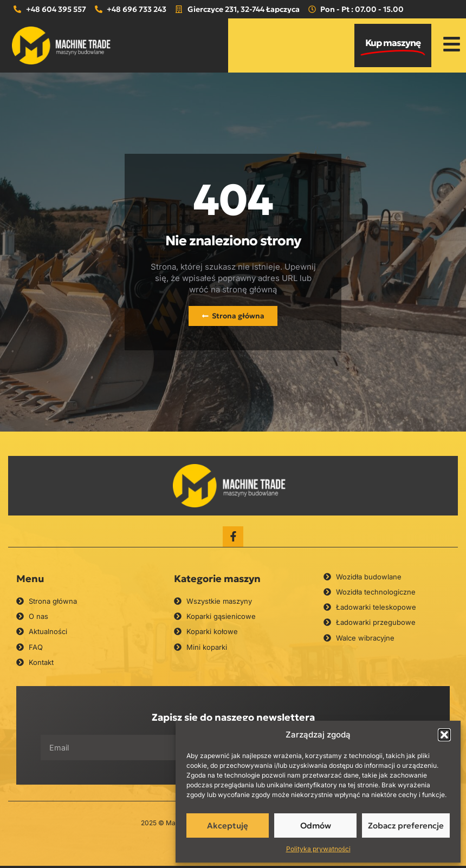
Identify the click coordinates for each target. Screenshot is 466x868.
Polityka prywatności (318, 849)
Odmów (316, 825)
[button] (444, 735)
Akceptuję (228, 825)
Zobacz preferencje (406, 825)
